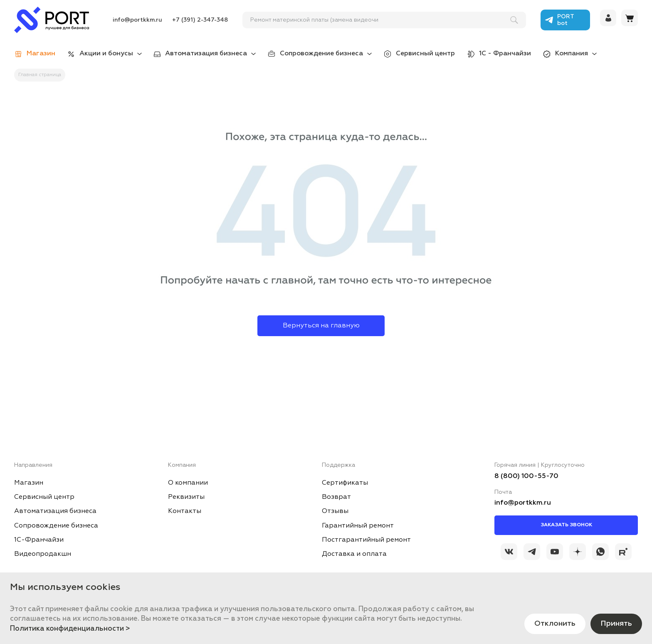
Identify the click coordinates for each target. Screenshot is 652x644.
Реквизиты (186, 497)
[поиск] (380, 20)
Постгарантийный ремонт (366, 540)
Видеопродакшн (43, 554)
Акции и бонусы (106, 54)
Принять (616, 624)
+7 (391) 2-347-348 (200, 20)
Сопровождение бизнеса (321, 54)
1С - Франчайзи (505, 54)
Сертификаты (345, 483)
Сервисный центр (425, 54)
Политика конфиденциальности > (70, 629)
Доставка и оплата (354, 554)
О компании (188, 483)
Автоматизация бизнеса (206, 54)
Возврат (336, 497)
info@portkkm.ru (137, 20)
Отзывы (335, 511)
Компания (572, 54)
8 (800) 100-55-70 (526, 476)
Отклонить (555, 624)
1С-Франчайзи (39, 540)
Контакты (185, 511)
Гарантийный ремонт (358, 526)
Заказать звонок (566, 525)
